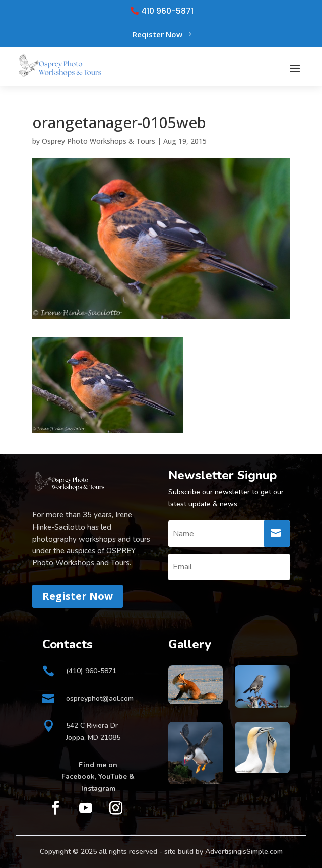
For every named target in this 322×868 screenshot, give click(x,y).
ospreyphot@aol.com (100, 698)
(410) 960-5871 (91, 671)
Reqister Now (157, 34)
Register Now (78, 596)
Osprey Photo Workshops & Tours (99, 141)
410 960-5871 (167, 11)
